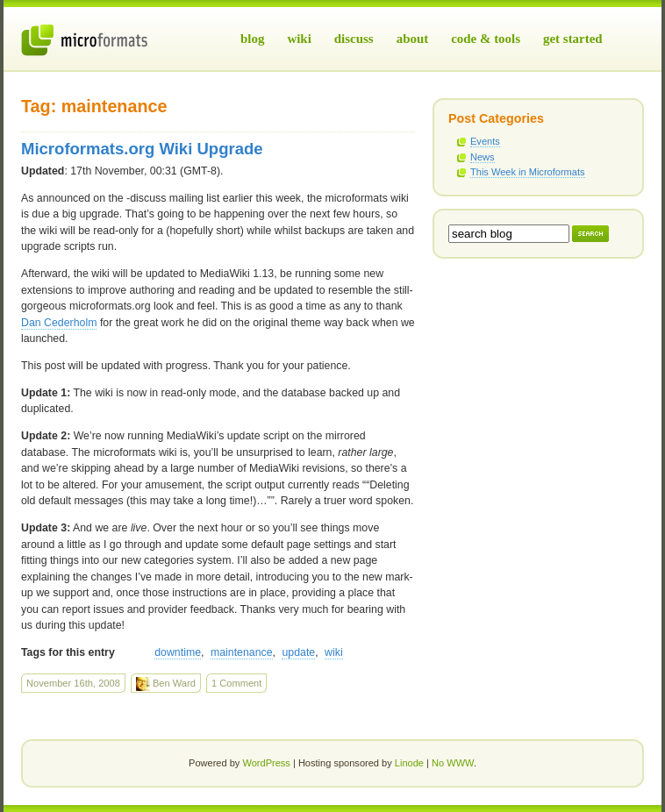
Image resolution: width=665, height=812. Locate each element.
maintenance (242, 652)
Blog (252, 39)
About (413, 39)
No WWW (453, 763)
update (298, 652)
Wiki (299, 39)
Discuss (354, 39)
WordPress (266, 763)
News (483, 157)
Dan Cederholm (59, 323)
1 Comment (236, 683)
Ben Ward (166, 684)
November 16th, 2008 (73, 683)
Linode (409, 763)
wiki (334, 652)
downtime (178, 652)
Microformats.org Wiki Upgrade (142, 149)
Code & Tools (486, 39)
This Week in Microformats (528, 172)
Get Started (573, 39)
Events (485, 141)
